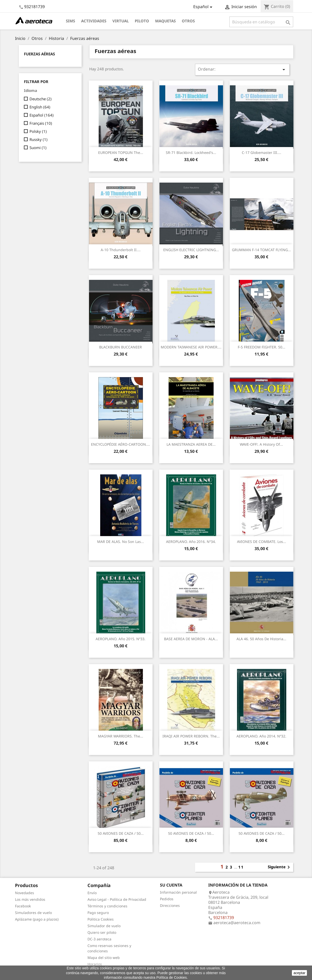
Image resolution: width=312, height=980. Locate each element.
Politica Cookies (101, 919)
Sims (70, 21)
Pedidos (167, 899)
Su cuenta (171, 885)
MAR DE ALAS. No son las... (121, 542)
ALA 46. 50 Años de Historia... (261, 639)
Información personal (178, 892)
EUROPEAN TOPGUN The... (121, 152)
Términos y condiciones (107, 906)
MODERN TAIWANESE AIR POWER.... (191, 347)
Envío (92, 893)
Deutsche (41, 99)
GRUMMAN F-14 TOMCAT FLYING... (261, 250)
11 (241, 867)
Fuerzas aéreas (39, 54)
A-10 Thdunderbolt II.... (121, 250)
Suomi (38, 148)
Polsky (38, 131)
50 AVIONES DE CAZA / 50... (121, 833)
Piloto (142, 21)
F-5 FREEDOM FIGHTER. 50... (262, 347)
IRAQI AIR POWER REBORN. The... (191, 736)
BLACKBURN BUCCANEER (121, 347)
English (40, 107)
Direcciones (170, 905)
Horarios (95, 964)
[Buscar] (261, 22)
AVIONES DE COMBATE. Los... (262, 542)
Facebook (23, 906)
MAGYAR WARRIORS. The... (121, 736)
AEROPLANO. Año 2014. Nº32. (261, 736)
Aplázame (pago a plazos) (37, 919)
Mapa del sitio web (104, 958)
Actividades (94, 21)
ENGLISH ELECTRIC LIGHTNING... (191, 250)
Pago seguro (98, 913)
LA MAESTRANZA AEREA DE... (191, 444)
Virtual (121, 21)
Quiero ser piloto (102, 932)
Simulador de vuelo (104, 926)
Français (41, 123)
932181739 (34, 7)
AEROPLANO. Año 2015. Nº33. (121, 639)
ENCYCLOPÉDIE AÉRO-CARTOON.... (121, 444)
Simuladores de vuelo (33, 913)
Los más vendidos (30, 899)
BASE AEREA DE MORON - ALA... (191, 639)
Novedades (25, 893)
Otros (188, 21)
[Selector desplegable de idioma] (204, 7)
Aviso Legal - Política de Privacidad (117, 899)
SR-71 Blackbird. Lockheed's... (191, 152)
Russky (39, 139)
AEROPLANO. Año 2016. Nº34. (191, 542)
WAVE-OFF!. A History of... (261, 444)
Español (42, 115)
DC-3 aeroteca (99, 939)
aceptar (299, 973)
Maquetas (165, 21)
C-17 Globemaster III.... (262, 152)
